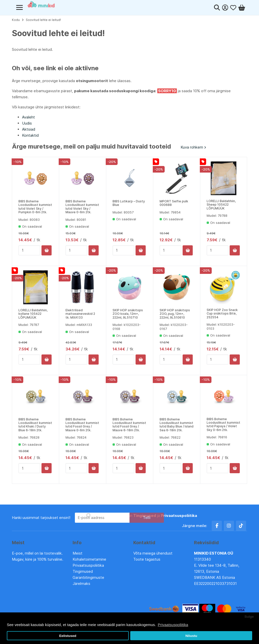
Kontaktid (30, 135)
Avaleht (28, 117)
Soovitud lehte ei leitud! (43, 20)
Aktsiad (29, 129)
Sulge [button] (249, 617)
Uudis (27, 123)
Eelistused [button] (68, 636)
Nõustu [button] (191, 636)
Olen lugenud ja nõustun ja (144, 516)
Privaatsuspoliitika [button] (173, 625)
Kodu (16, 20)
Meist (78, 553)
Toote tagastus (147, 559)
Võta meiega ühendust (153, 553)
